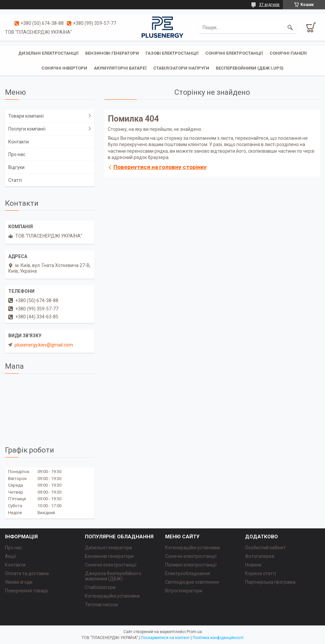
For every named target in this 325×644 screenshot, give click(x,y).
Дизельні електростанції (48, 53)
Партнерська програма (270, 582)
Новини (253, 565)
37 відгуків (269, 5)
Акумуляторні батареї (120, 68)
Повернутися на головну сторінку (160, 167)
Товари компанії (26, 116)
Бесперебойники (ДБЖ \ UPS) (250, 68)
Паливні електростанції (191, 565)
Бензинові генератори (112, 53)
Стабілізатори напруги (181, 68)
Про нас (17, 154)
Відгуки (16, 167)
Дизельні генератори (108, 548)
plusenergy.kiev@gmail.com (44, 345)
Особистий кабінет (265, 548)
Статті (15, 180)
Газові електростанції (172, 53)
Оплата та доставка (27, 573)
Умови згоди (19, 582)
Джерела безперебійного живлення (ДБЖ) (113, 576)
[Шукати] (290, 27)
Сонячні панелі (288, 53)
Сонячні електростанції (234, 53)
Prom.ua (194, 632)
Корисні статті (260, 573)
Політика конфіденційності (218, 638)
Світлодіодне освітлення (192, 582)
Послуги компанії (27, 129)
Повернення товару (27, 591)
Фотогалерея (260, 556)
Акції (10, 556)
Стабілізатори (100, 587)
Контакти (19, 142)
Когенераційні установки (112, 596)
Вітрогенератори (184, 591)
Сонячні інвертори (64, 68)
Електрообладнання (188, 573)
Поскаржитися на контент (165, 638)
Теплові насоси (101, 605)
